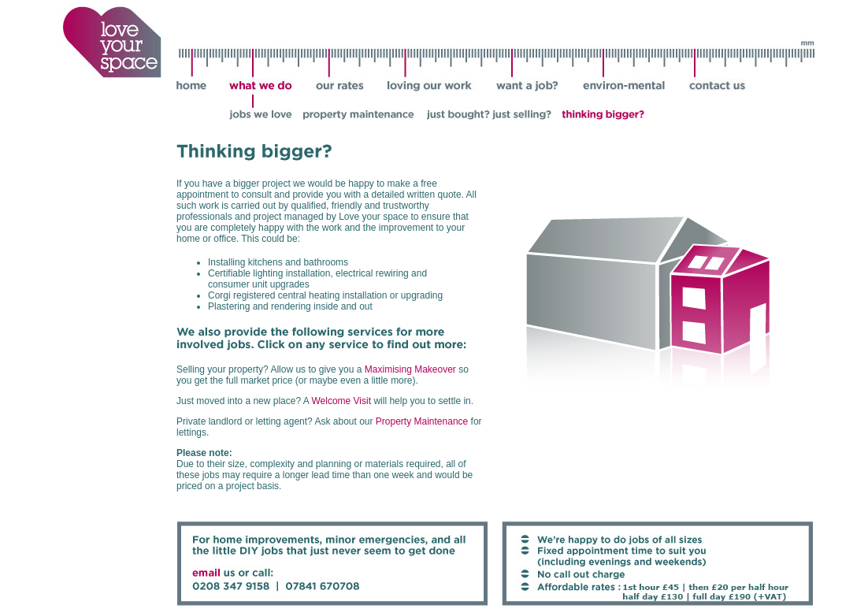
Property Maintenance (422, 421)
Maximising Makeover (410, 369)
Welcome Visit (341, 401)
